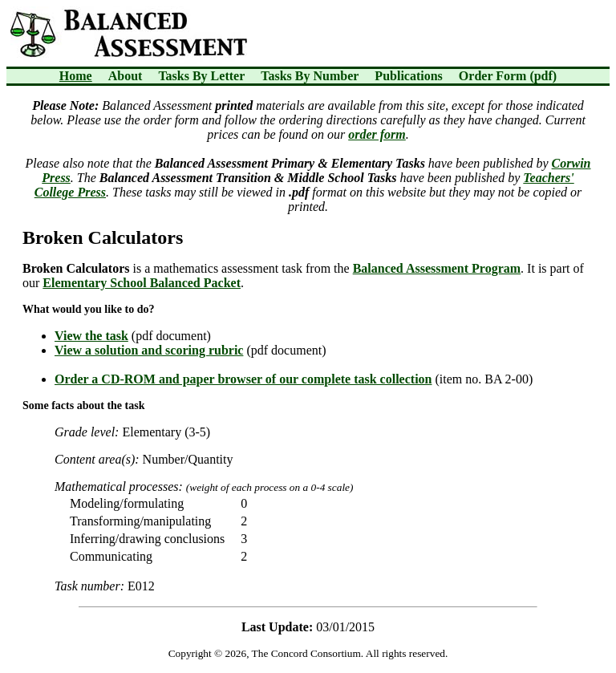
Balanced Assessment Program (437, 268)
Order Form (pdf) (508, 76)
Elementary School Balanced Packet (142, 283)
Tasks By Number (310, 76)
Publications (408, 76)
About (126, 76)
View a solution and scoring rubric (149, 350)
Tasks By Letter (201, 76)
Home (76, 76)
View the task (91, 336)
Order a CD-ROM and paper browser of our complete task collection (243, 379)
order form (377, 134)
